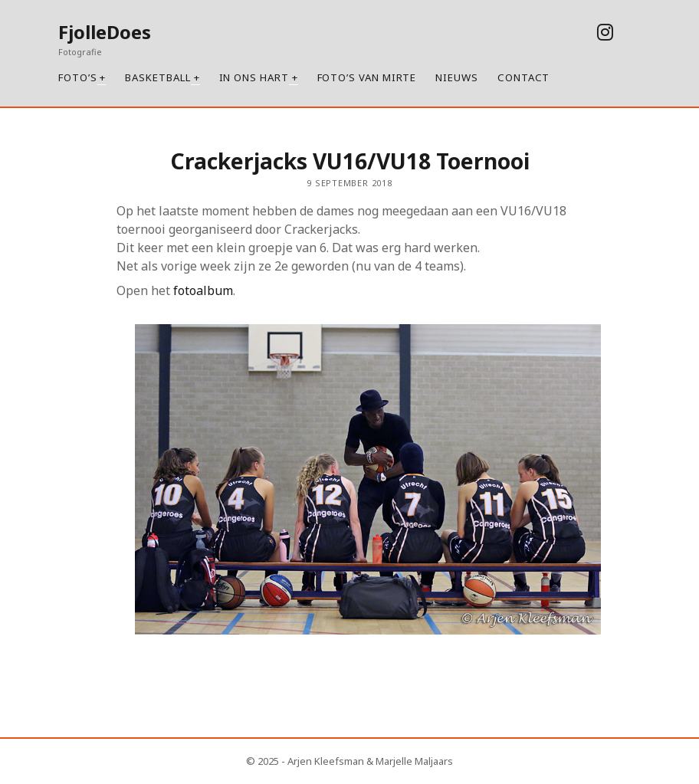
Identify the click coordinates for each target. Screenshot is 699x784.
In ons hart (254, 77)
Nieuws (457, 77)
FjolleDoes (105, 32)
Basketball (158, 77)
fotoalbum (203, 290)
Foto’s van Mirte (367, 77)
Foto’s (78, 77)
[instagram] (605, 32)
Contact (523, 77)
